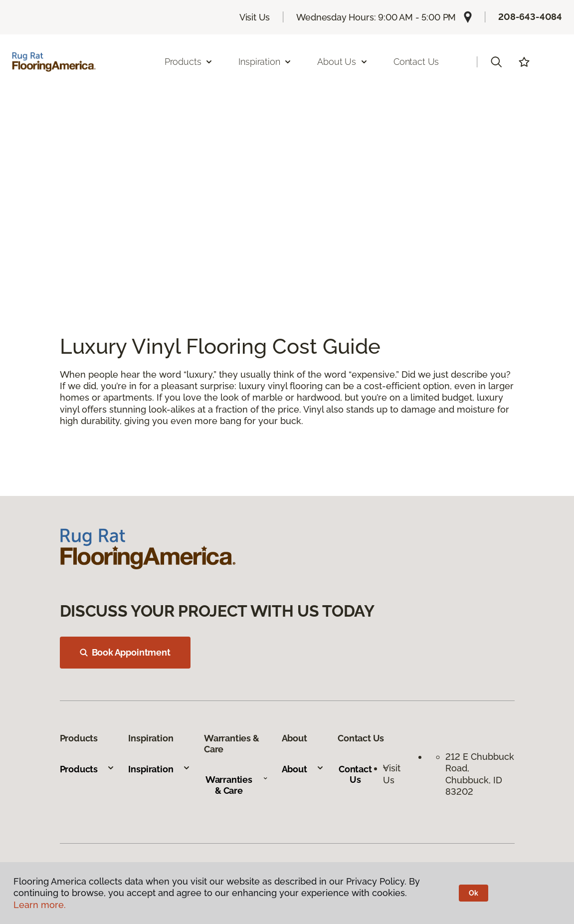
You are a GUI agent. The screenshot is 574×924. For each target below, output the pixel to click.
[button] (496, 62)
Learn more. (40, 905)
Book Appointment (125, 652)
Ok (474, 893)
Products (88, 769)
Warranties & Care (237, 785)
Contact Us (416, 62)
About (303, 769)
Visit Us (255, 17)
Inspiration (159, 769)
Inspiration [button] (265, 62)
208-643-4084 (530, 17)
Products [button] (189, 62)
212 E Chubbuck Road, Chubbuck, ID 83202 (480, 774)
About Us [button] (343, 62)
